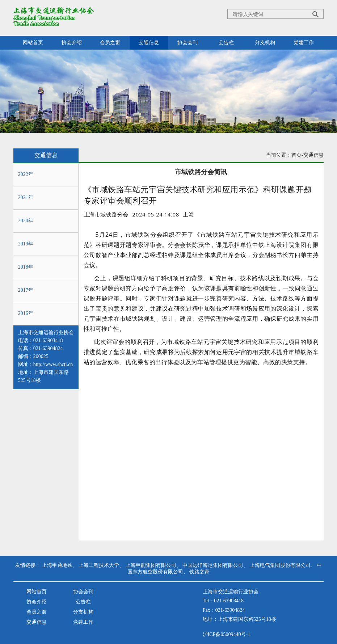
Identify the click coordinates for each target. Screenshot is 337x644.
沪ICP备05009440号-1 (226, 634)
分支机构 (265, 43)
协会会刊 (188, 43)
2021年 (26, 197)
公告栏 (226, 43)
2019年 (26, 244)
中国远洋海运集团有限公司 (213, 565)
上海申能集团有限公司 (151, 565)
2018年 (26, 267)
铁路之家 (199, 572)
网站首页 (33, 43)
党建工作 (304, 43)
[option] (188, 214)
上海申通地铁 (57, 565)
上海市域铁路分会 (106, 214)
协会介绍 (72, 43)
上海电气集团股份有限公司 (280, 565)
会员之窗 (110, 43)
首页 (296, 155)
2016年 (26, 313)
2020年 (26, 221)
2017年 (26, 290)
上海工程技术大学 (99, 565)
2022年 (26, 174)
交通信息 (149, 43)
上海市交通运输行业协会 (46, 332)
